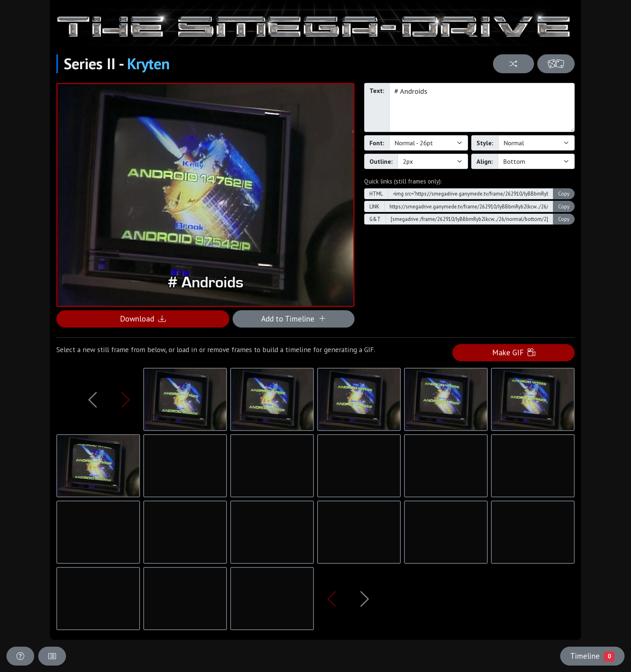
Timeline (592, 656)
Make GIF (514, 352)
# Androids (482, 107)
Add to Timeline (294, 318)
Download (143, 318)
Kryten (148, 64)
